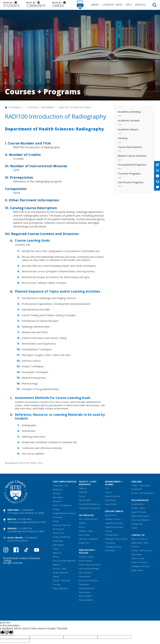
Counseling (57, 517)
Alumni (108, 492)
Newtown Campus (113, 519)
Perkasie (12, 528)
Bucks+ (82, 527)
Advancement (85, 576)
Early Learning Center (62, 525)
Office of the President (140, 516)
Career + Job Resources (62, 505)
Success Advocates (60, 573)
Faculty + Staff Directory (142, 550)
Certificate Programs (131, 182)
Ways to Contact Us (139, 539)
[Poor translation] (9, 633)
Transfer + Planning (61, 580)
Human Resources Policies (90, 565)
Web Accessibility (86, 600)
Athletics (83, 523)
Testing (56, 576)
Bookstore (57, 501)
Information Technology (89, 569)
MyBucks (140, 5)
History (134, 528)
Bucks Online (15, 538)
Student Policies (85, 561)
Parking (108, 531)
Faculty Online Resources (89, 504)
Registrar (57, 565)
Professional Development (90, 508)
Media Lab (57, 553)
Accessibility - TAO (60, 485)
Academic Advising (129, 112)
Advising (56, 493)
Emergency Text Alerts (141, 566)
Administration (85, 573)
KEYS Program (59, 545)
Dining (56, 521)
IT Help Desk (58, 541)
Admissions (58, 489)
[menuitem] (11, 5)
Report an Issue (138, 558)
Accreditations (137, 504)
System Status (137, 570)
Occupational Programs (132, 165)
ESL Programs (59, 529)
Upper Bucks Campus (114, 527)
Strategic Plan (137, 524)
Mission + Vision (138, 508)
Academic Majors (128, 129)
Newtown (13, 510)
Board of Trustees (139, 512)
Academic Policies (86, 557)
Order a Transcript (139, 562)
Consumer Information (89, 580)
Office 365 (83, 492)
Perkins (56, 557)
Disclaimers (84, 584)
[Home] (6, 107)
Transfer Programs (129, 174)
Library (95, 5)
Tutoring (56, 584)
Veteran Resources (60, 588)
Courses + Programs (41, 107)
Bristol (12, 519)
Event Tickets (84, 535)
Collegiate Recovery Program (65, 513)
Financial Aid (58, 533)
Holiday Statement (87, 588)
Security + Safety (60, 569)
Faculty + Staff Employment (143, 493)
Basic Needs (58, 497)
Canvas (82, 496)
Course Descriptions (130, 147)
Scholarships (110, 500)
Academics (15, 107)
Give (107, 488)
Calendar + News (112, 5)
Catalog (123, 138)
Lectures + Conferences (89, 539)
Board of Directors (113, 496)
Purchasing (110, 543)
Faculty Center (85, 500)
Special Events (111, 504)
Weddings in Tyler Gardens (116, 539)
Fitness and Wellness (61, 537)
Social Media (137, 554)
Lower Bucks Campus (114, 523)
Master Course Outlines (75, 107)
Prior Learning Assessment (64, 561)
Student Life (84, 543)
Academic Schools (129, 120)
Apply (129, 5)
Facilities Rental (112, 535)
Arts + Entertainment (88, 519)
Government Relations (141, 520)
